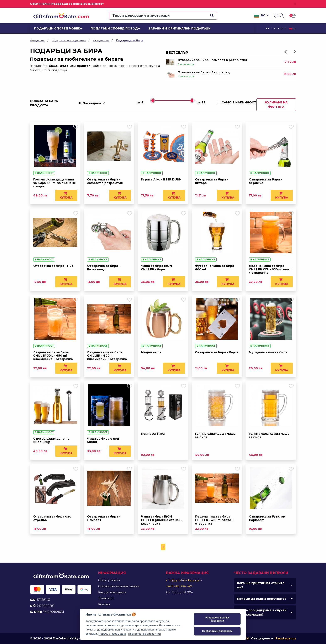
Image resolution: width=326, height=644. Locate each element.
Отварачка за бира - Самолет (104, 518)
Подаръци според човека (56, 28)
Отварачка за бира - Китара (212, 181)
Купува (66, 196)
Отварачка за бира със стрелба (52, 518)
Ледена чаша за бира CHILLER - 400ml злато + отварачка (214, 520)
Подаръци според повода (113, 28)
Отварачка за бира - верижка (265, 181)
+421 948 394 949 (179, 586)
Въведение (37, 40)
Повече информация (112, 634)
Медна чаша (151, 352)
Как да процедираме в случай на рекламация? (262, 612)
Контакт (104, 604)
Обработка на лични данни (119, 586)
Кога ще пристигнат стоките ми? (261, 585)
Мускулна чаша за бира (268, 352)
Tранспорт (106, 598)
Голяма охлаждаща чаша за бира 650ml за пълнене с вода (55, 183)
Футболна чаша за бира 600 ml (215, 268)
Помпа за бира (153, 434)
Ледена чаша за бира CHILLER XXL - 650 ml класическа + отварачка (53, 356)
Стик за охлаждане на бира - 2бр (51, 440)
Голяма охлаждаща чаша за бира (215, 435)
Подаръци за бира (130, 40)
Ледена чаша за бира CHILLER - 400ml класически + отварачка (107, 356)
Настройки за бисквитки (144, 634)
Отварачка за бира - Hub (53, 266)
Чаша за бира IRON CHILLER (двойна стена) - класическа (161, 520)
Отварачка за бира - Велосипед (204, 72)
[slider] (153, 101)
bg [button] (261, 16)
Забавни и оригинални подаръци (176, 28)
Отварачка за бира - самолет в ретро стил (212, 60)
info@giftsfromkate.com (184, 580)
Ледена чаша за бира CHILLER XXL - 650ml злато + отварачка (270, 269)
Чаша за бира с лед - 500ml (104, 440)
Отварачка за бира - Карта (217, 352)
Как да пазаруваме (112, 592)
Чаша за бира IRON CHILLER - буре (156, 268)
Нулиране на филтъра (276, 105)
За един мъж (101, 40)
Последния (92, 103)
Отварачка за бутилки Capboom (267, 518)
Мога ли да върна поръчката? (262, 599)
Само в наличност (239, 102)
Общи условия (109, 580)
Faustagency (286, 638)
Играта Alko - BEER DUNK (161, 179)
